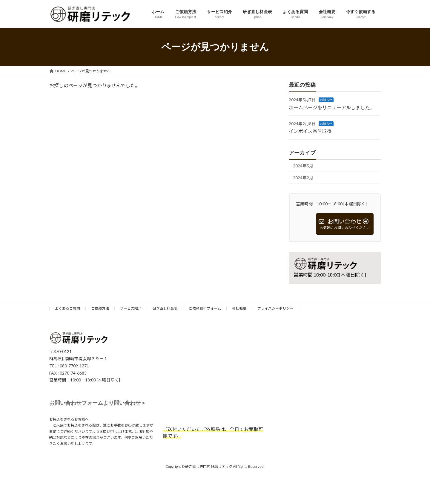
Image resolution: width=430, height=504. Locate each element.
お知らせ (326, 100)
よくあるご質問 (67, 308)
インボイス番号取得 (310, 131)
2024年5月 (303, 166)
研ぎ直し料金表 (165, 308)
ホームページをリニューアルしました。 (332, 107)
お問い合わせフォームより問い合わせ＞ (98, 403)
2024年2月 (303, 178)
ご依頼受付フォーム (205, 308)
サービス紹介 (131, 308)
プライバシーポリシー (275, 308)
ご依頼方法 (100, 308)
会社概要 (239, 308)
